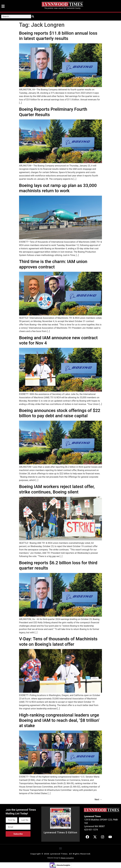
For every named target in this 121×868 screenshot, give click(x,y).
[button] (61, 848)
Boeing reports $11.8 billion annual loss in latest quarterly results (58, 36)
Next (98, 799)
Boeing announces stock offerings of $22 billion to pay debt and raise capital (60, 413)
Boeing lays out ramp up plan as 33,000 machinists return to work (58, 188)
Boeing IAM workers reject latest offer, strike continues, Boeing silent (57, 489)
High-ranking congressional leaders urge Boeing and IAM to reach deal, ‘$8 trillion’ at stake (59, 720)
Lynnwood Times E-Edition (60, 833)
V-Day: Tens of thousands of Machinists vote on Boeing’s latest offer (58, 641)
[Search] (33, 16)
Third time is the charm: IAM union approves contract (53, 264)
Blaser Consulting (67, 858)
